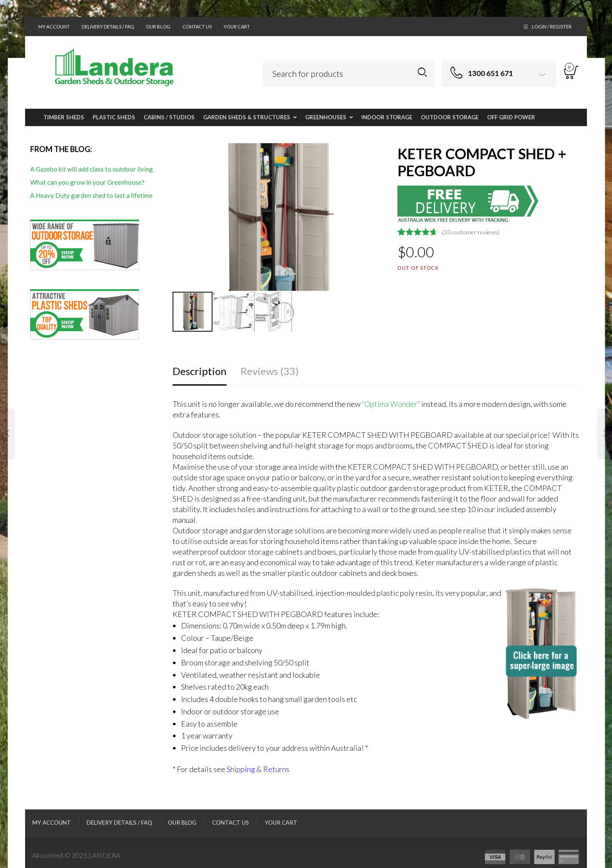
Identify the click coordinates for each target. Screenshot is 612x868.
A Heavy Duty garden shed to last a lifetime (91, 195)
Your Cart (237, 27)
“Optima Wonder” (391, 404)
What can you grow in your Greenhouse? (87, 182)
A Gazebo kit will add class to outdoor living (92, 169)
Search (422, 72)
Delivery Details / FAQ (108, 27)
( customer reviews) (471, 232)
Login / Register (552, 27)
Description (200, 371)
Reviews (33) (270, 371)
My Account (54, 27)
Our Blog (158, 27)
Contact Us (197, 27)
